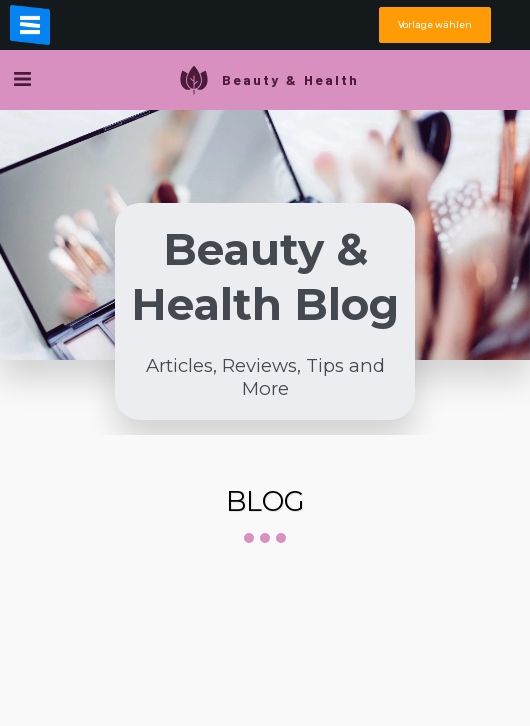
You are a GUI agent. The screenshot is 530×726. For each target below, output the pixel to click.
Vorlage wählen (435, 24)
